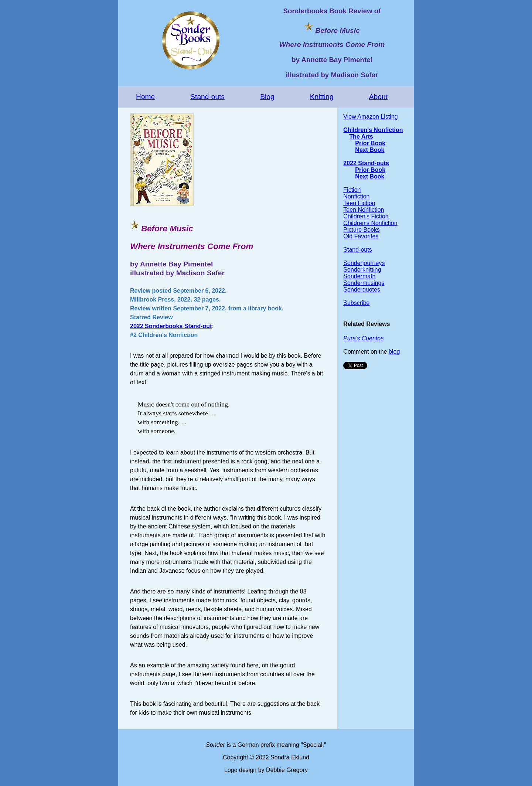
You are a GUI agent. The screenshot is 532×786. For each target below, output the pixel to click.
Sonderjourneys (364, 263)
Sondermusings (364, 283)
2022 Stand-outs (366, 163)
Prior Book (370, 143)
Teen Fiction (359, 203)
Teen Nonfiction (364, 210)
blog (394, 352)
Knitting (322, 97)
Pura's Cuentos (363, 338)
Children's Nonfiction (373, 130)
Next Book (370, 150)
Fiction (352, 190)
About (378, 97)
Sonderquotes (362, 290)
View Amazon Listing (370, 117)
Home (145, 97)
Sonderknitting (362, 270)
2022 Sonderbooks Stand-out (171, 326)
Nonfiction (356, 196)
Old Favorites (361, 236)
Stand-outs (207, 97)
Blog (267, 97)
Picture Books (362, 230)
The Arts (361, 137)
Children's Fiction (366, 216)
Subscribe (356, 303)
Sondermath (359, 276)
